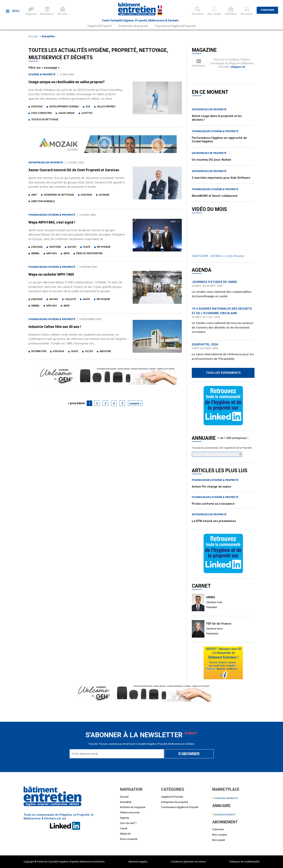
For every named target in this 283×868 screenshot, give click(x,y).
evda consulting (41, 113)
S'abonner (267, 10)
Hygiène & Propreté (100, 26)
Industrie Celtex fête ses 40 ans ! (55, 327)
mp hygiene (104, 247)
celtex (89, 351)
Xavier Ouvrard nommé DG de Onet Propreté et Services (74, 170)
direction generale (43, 201)
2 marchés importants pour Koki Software (221, 178)
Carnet (124, 828)
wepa (67, 253)
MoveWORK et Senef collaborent (215, 196)
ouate (87, 247)
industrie (105, 351)
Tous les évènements (223, 373)
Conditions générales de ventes (188, 862)
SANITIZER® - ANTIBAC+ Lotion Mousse (218, 256)
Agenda (125, 818)
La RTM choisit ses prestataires (214, 521)
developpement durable (64, 107)
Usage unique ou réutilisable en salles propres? (67, 82)
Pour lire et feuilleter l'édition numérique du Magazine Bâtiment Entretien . (232, 63)
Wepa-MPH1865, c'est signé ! (52, 222)
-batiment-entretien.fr (225, 798)
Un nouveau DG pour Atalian (211, 160)
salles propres (106, 107)
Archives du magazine (133, 807)
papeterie (55, 247)
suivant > (135, 403)
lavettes (87, 113)
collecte (70, 299)
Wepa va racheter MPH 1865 (51, 274)
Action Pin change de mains (211, 487)
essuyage (37, 107)
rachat (72, 247)
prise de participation (89, 253)
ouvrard (104, 195)
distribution (39, 351)
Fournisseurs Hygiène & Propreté (175, 26)
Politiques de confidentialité (244, 862)
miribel (35, 253)
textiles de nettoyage (45, 120)
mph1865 (52, 253)
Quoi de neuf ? (128, 823)
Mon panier (219, 840)
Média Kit (125, 834)
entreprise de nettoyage (59, 195)
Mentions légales (138, 862)
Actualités (48, 36)
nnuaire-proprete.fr (224, 814)
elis (88, 107)
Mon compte (220, 835)
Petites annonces (130, 812)
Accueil (33, 36)
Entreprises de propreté (133, 26)
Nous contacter (129, 839)
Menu (13, 11)
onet (34, 195)
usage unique (67, 113)
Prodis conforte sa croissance (213, 504)
